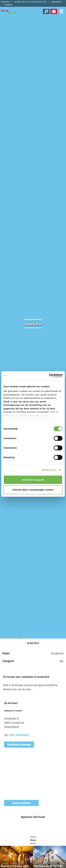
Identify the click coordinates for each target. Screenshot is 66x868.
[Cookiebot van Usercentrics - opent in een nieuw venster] (49, 376)
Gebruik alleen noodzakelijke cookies (33, 490)
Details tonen (49, 470)
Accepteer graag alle (33, 480)
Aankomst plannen (19, 745)
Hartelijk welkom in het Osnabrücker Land (30, 2)
